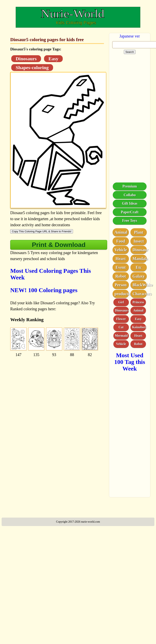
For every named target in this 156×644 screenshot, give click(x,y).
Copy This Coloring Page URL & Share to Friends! (42, 231)
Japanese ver (130, 36)
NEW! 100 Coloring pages (44, 290)
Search (130, 52)
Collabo (130, 195)
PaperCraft (130, 212)
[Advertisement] (49, 384)
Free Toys (130, 221)
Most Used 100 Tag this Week (130, 362)
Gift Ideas (130, 203)
